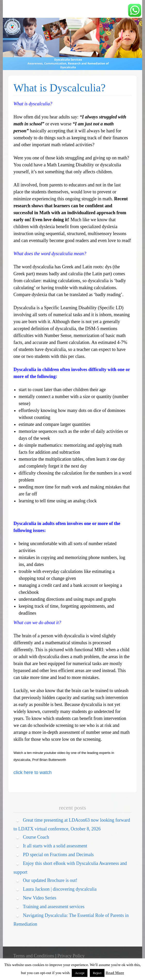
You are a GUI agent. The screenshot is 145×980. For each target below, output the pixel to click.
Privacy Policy (71, 956)
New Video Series (40, 898)
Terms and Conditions (34, 956)
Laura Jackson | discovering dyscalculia (60, 889)
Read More (115, 973)
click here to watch (33, 772)
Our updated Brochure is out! (50, 880)
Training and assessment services (54, 907)
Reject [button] (97, 973)
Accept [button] (80, 973)
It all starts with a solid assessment (55, 846)
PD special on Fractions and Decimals (58, 855)
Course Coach (36, 837)
